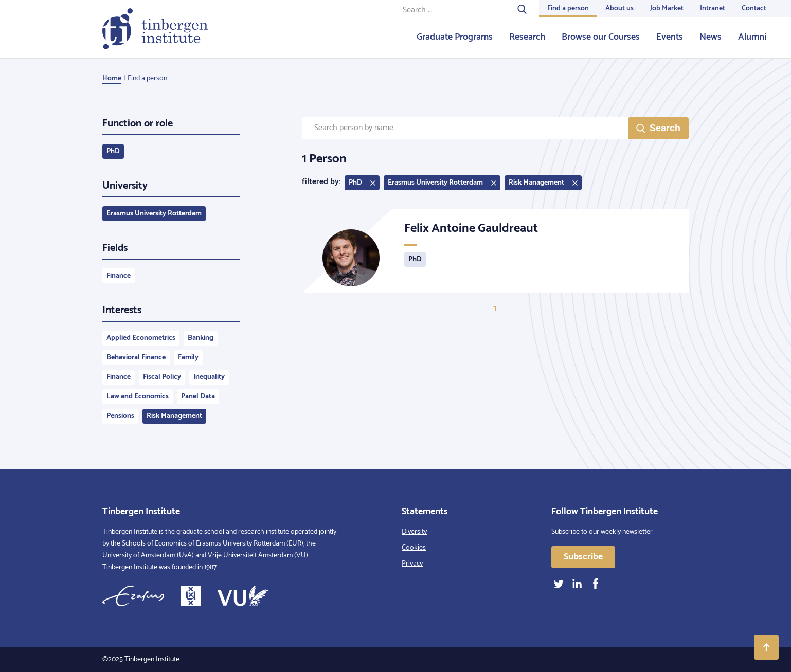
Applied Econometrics (141, 338)
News (711, 37)
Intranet (713, 8)
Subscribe (583, 557)
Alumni (752, 37)
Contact (754, 8)
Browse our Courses (601, 37)
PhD (113, 151)
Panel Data (198, 397)
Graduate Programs (455, 37)
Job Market (667, 8)
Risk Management (174, 416)
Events (670, 37)
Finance (119, 276)
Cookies (414, 548)
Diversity (414, 532)
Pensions (120, 416)
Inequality (209, 377)
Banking (201, 338)
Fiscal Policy (162, 377)
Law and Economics (138, 397)
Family (188, 358)
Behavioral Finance (136, 358)
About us (619, 8)
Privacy (412, 564)
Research (527, 37)
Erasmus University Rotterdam (154, 214)
